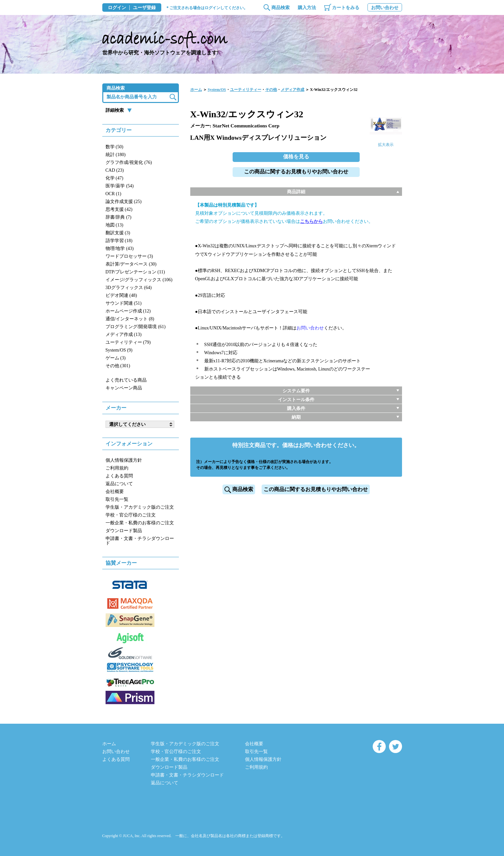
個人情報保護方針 (124, 460)
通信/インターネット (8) (130, 319)
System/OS (217, 90)
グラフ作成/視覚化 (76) (129, 162)
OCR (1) (114, 194)
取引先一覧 (117, 499)
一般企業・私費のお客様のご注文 (140, 523)
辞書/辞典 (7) (119, 217)
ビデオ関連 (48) (121, 295)
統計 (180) (116, 155)
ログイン (117, 8)
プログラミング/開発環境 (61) (136, 327)
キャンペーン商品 (124, 388)
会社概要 (115, 492)
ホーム (196, 90)
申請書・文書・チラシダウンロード (140, 541)
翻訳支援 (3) (118, 233)
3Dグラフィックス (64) (129, 288)
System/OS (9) (119, 350)
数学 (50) (115, 147)
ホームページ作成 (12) (128, 311)
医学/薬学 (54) (120, 186)
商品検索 (281, 8)
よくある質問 (119, 476)
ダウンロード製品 (124, 531)
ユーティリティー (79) (128, 342)
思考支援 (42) (119, 209)
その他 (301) (118, 366)
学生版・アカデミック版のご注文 (140, 507)
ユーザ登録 (144, 8)
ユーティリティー (246, 90)
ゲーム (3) (116, 358)
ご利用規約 (117, 468)
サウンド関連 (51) (124, 303)
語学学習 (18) (119, 241)
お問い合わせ (385, 8)
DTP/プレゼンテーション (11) (135, 272)
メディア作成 (293, 90)
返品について (119, 484)
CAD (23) (115, 170)
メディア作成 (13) (124, 334)
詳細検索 (115, 110)
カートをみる (346, 8)
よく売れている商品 (126, 380)
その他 (271, 90)
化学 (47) (115, 178)
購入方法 (307, 8)
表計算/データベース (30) (131, 264)
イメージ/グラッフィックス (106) (139, 280)
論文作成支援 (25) (124, 202)
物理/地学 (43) (120, 248)
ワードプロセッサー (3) (129, 256)
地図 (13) (115, 225)
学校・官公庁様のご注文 (131, 515)
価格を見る (296, 157)
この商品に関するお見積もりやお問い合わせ (296, 172)
